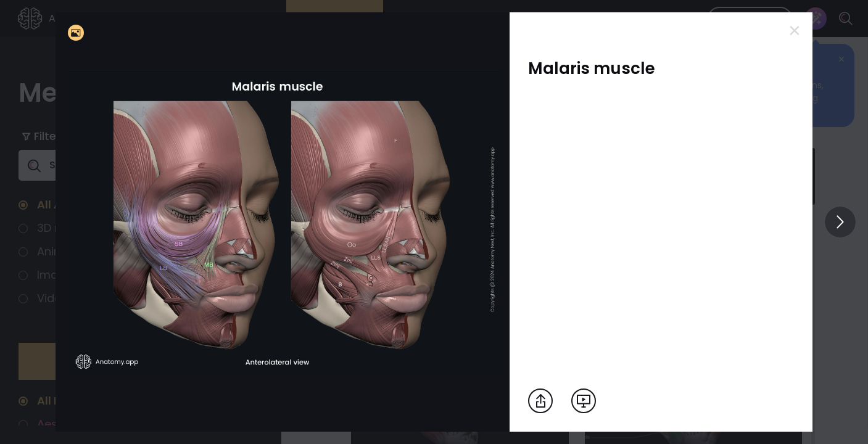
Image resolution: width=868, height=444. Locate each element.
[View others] (840, 222)
